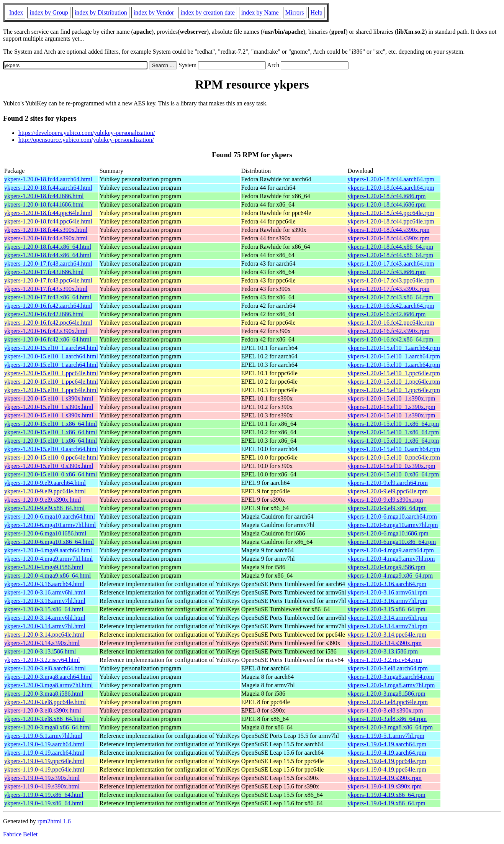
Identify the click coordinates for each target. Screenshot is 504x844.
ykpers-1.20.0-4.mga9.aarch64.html (48, 550)
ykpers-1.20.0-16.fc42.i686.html (44, 314)
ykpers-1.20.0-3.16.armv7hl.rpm (388, 601)
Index (16, 12)
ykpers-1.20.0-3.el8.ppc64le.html (45, 702)
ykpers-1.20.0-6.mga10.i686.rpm (388, 533)
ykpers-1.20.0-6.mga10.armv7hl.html (50, 525)
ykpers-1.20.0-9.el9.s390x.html (43, 500)
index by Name (260, 12)
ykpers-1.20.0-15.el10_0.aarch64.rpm (394, 449)
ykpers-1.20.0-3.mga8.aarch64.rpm (391, 677)
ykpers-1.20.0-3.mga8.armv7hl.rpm (391, 685)
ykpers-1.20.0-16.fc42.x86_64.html (48, 339)
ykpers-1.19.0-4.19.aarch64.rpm (387, 744)
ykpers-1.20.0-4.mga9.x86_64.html (47, 576)
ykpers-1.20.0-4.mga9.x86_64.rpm (390, 576)
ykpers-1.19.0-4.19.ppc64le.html (44, 761)
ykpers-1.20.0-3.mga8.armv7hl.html (49, 685)
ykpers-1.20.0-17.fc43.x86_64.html (48, 297)
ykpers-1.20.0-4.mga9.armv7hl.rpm (391, 559)
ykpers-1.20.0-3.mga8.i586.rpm (387, 694)
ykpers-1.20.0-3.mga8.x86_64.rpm (390, 727)
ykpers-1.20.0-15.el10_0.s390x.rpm (392, 466)
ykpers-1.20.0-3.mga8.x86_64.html (47, 727)
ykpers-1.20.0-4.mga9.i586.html (44, 567)
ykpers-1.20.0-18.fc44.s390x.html (46, 230)
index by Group (49, 12)
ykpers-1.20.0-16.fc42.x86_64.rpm (391, 339)
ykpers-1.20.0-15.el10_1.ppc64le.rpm (394, 373)
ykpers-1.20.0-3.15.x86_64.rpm (387, 609)
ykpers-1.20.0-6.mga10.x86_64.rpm (392, 542)
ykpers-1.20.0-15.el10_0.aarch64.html (51, 449)
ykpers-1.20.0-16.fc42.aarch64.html (48, 306)
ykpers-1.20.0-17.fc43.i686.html (44, 272)
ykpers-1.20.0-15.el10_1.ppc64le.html (51, 373)
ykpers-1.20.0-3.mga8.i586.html (44, 694)
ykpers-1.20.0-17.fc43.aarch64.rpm (391, 264)
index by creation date (208, 12)
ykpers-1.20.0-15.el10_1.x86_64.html (51, 424)
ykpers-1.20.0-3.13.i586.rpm (383, 651)
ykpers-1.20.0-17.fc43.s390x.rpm (389, 289)
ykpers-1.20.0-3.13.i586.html (40, 651)
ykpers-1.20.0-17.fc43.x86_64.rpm (391, 297)
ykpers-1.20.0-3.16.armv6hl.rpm (388, 592)
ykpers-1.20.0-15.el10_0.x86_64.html (51, 474)
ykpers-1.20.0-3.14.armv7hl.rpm (388, 626)
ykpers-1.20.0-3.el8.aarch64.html (45, 668)
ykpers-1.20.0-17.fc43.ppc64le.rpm (391, 280)
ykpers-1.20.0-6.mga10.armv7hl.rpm (393, 525)
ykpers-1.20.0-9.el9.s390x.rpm (385, 500)
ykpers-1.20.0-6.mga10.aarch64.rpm (392, 516)
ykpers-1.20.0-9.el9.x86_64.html (44, 508)
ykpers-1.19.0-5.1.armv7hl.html (43, 736)
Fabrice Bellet (20, 834)
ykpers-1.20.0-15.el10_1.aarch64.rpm (394, 348)
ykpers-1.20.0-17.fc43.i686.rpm (387, 272)
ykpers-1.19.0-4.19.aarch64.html (44, 744)
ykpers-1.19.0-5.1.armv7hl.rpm (386, 736)
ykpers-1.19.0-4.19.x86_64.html (44, 795)
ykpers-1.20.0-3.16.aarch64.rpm (387, 584)
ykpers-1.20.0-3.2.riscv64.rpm (385, 660)
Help (317, 12)
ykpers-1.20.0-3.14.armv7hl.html (45, 626)
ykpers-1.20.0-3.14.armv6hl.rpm (388, 618)
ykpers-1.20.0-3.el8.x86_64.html (44, 719)
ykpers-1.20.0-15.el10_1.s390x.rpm (392, 398)
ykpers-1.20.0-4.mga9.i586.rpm (387, 567)
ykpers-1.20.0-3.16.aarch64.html (44, 584)
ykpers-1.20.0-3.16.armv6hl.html (45, 592)
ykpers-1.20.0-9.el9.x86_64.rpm (387, 508)
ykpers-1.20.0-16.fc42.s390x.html (46, 331)
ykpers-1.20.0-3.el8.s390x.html (43, 710)
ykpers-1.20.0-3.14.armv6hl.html (45, 618)
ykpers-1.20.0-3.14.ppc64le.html (44, 635)
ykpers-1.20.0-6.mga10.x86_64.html (49, 542)
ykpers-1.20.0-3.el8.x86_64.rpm (387, 719)
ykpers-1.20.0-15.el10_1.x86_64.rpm (394, 424)
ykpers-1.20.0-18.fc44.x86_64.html (48, 247)
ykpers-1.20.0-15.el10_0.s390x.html (49, 466)
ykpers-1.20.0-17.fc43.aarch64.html (48, 264)
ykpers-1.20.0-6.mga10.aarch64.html (50, 516)
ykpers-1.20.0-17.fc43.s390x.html (46, 289)
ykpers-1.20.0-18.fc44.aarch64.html (48, 179)
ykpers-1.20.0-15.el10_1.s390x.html (49, 398)
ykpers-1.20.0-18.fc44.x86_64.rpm (391, 247)
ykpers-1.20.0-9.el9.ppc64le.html (45, 491)
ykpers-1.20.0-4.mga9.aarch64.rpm (391, 550)
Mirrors (295, 12)
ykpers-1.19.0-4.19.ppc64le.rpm (387, 761)
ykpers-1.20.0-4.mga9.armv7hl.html (49, 559)
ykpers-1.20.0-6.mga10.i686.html (45, 533)
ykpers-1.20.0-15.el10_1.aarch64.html (51, 348)
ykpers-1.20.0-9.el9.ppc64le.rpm (388, 491)
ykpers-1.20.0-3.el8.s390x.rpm (385, 710)
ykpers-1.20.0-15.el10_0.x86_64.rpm (394, 474)
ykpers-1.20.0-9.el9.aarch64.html (45, 483)
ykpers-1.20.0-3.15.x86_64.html (44, 609)
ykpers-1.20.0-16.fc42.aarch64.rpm (391, 306)
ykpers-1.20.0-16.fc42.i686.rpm (387, 314)
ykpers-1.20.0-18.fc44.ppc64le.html (48, 213)
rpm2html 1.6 (54, 821)
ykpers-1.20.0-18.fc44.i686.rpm (387, 196)
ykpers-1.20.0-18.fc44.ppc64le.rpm (391, 213)
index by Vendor (154, 12)
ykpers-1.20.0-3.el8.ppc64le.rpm (388, 702)
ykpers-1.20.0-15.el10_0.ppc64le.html (51, 457)
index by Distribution (101, 12)
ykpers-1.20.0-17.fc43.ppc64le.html (48, 280)
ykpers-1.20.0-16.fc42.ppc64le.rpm (391, 323)
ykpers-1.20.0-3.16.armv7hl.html (45, 601)
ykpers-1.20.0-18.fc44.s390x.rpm (389, 230)
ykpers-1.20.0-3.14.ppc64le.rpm (387, 635)
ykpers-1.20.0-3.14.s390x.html (42, 643)
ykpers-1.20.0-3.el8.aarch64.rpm (388, 668)
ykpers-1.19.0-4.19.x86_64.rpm (387, 795)
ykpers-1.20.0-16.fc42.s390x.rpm (389, 331)
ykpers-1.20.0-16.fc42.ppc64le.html (48, 323)
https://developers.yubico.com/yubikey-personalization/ (87, 133)
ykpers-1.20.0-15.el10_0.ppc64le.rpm (394, 457)
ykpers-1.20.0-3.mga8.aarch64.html (48, 677)
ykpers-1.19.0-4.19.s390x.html (42, 778)
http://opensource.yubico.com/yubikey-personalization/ (86, 140)
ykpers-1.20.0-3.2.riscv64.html (42, 660)
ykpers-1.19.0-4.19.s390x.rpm (385, 778)
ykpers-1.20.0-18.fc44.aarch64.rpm (391, 179)
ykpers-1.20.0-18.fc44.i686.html (44, 196)
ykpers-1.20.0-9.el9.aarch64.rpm (388, 483)
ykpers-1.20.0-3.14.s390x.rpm (385, 643)
